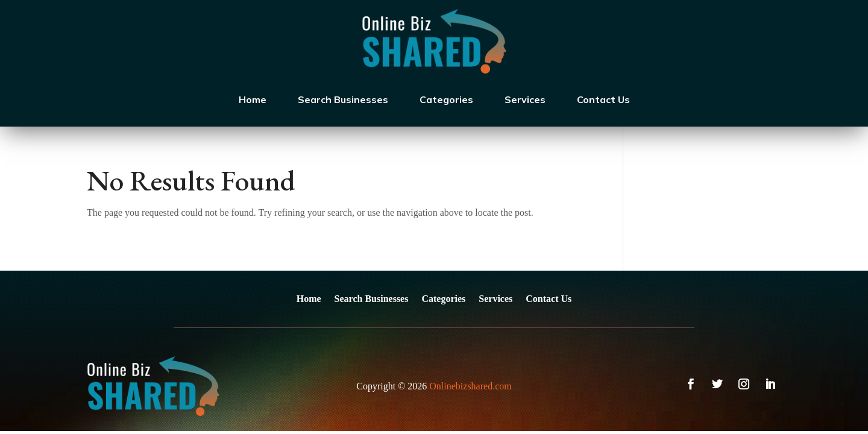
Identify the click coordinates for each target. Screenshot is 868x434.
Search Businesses (343, 99)
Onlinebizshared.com (470, 386)
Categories (446, 99)
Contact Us (603, 99)
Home (253, 99)
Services (525, 99)
